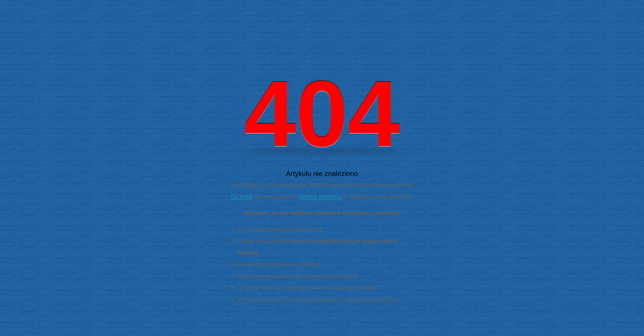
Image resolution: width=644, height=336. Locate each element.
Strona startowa (320, 197)
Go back (242, 197)
